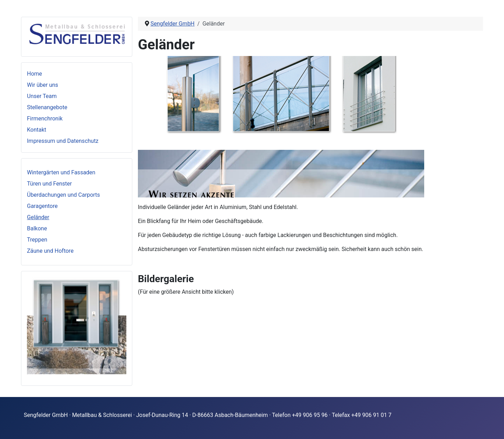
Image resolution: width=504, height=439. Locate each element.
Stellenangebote (47, 107)
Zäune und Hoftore (50, 251)
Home (34, 74)
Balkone (37, 228)
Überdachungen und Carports (64, 195)
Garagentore (42, 206)
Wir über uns (43, 85)
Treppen (37, 240)
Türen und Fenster (49, 184)
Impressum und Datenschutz (63, 141)
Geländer (38, 217)
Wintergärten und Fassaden (61, 172)
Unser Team (42, 96)
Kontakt (37, 130)
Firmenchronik (45, 119)
